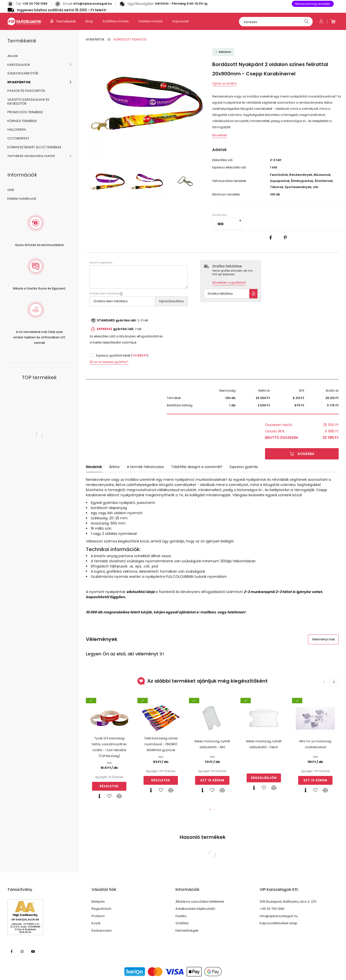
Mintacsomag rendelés (313, 4)
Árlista (114, 467)
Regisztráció (101, 909)
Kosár (96, 923)
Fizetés (181, 916)
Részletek (94, 467)
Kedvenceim (102, 931)
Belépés (98, 902)
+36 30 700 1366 (35, 4)
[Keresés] (276, 22)
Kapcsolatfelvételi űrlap (279, 923)
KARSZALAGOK (19, 65)
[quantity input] (228, 224)
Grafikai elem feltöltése (110, 301)
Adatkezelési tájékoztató (195, 909)
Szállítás (182, 923)
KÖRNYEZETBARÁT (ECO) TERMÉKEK (34, 147)
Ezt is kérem (212, 780)
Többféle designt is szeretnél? (197, 467)
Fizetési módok (151, 21)
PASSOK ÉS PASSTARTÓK (26, 91)
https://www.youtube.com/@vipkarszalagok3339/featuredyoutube (33, 952)
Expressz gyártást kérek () (122, 355)
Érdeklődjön (264, 778)
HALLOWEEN (17, 130)
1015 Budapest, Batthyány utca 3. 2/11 (288, 902)
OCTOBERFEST (18, 138)
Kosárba (306, 454)
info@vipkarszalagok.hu (93, 4)
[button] (210, 809)
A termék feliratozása (145, 467)
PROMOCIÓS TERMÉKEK (25, 112)
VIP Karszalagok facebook (12, 952)
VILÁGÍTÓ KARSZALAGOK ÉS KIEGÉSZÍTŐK (28, 102)
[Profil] (321, 21)
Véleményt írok (323, 639)
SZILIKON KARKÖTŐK (23, 73)
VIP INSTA (22, 952)
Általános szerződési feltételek (200, 902)
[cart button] (333, 21)
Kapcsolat (181, 21)
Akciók (13, 56)
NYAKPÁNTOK (19, 82)
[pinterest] (285, 238)
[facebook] (271, 238)
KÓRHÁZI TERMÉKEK (22, 121)
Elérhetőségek (187, 931)
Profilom (98, 916)
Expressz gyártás (244, 467)
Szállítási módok (116, 21)
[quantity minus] (240, 227)
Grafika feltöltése (220, 294)
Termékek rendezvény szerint (31, 156)
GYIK (11, 190)
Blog (89, 21)
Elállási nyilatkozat (22, 199)
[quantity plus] (240, 221)
